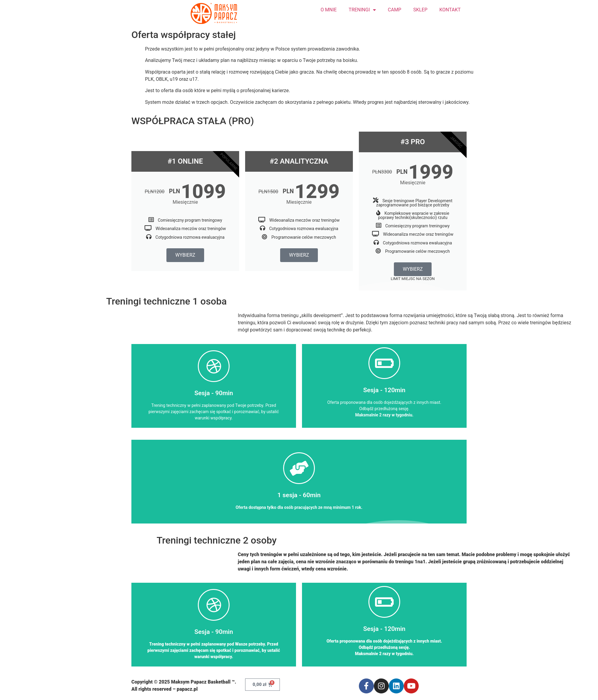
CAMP (395, 10)
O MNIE (329, 10)
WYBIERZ (185, 255)
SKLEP (420, 10)
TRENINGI (362, 10)
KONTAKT (450, 10)
